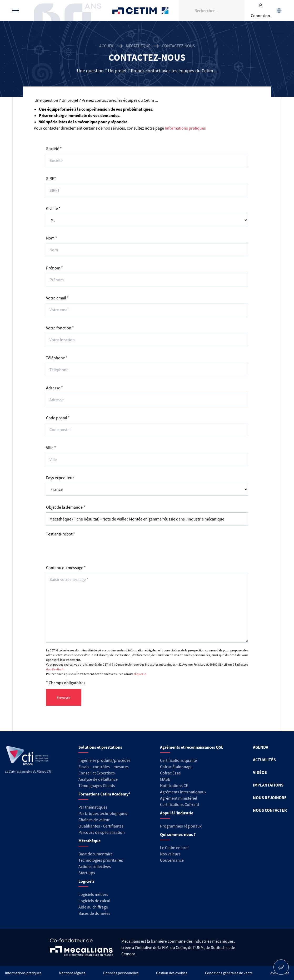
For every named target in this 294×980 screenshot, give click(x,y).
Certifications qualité (178, 760)
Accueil (107, 46)
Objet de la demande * (66, 507)
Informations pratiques (185, 128)
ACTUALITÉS (264, 760)
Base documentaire (96, 854)
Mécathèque (138, 46)
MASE (165, 779)
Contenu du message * (66, 568)
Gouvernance (172, 860)
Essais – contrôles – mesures (104, 767)
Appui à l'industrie (177, 813)
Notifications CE (174, 785)
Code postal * (58, 418)
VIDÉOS (260, 772)
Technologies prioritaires (101, 860)
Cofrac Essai (171, 773)
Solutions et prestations (100, 747)
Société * (54, 149)
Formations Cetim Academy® (104, 794)
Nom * (52, 238)
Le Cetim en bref (174, 848)
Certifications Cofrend (180, 804)
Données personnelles (121, 973)
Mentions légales (72, 973)
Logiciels (86, 881)
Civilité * (53, 208)
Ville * (51, 448)
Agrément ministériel (179, 798)
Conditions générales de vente (229, 973)
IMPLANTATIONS (268, 785)
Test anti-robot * (61, 534)
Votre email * (57, 298)
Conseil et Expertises (97, 773)
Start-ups (87, 873)
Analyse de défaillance (98, 779)
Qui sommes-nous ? (178, 834)
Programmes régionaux (181, 826)
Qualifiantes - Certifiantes (101, 826)
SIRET (51, 178)
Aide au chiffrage (93, 907)
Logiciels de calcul (94, 901)
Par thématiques (93, 807)
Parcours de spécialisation (102, 832)
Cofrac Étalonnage (176, 767)
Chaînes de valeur (94, 820)
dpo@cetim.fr (55, 669)
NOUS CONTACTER (270, 810)
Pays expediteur (60, 478)
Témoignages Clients (97, 785)
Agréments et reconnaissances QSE (192, 747)
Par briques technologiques (103, 813)
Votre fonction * (60, 328)
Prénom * (54, 268)
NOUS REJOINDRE (270, 798)
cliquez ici (140, 674)
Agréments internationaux (183, 792)
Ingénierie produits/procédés (104, 760)
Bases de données (94, 913)
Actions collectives (95, 866)
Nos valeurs (170, 854)
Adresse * (54, 388)
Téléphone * (57, 358)
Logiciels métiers (93, 894)
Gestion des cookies (172, 973)
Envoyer (64, 697)
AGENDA (261, 747)
